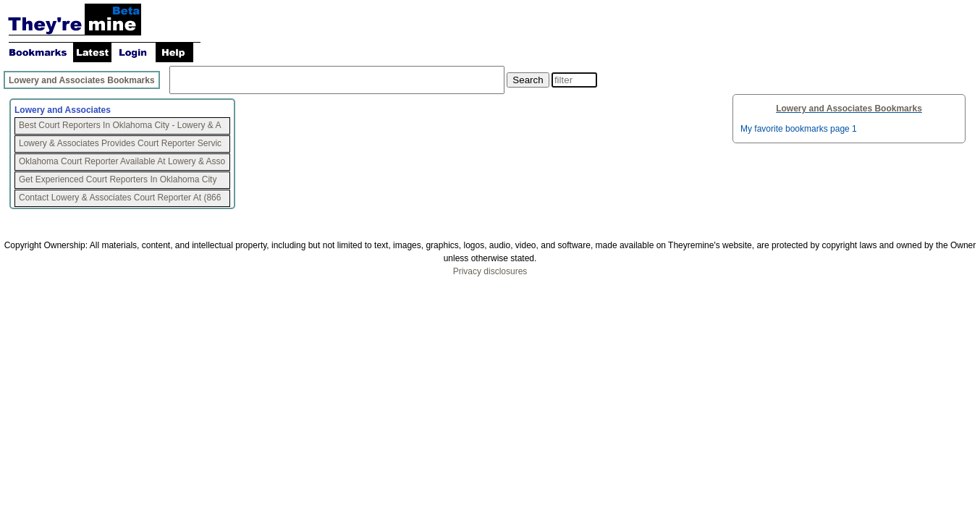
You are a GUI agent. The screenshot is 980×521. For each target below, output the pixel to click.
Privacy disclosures (490, 271)
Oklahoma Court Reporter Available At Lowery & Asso (122, 161)
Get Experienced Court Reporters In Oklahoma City (118, 179)
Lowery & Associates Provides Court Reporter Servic (120, 143)
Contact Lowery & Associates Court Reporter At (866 (120, 198)
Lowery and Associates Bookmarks (82, 80)
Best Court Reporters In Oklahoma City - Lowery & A (120, 125)
